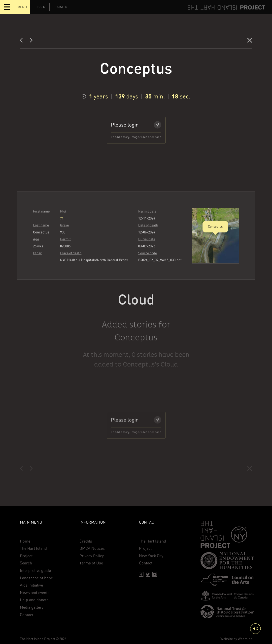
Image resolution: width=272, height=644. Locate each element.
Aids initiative (31, 585)
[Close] (250, 41)
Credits (86, 541)
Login (41, 7)
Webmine (245, 639)
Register (60, 7)
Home (25, 541)
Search (26, 563)
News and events (35, 593)
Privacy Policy (92, 556)
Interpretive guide (35, 571)
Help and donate (34, 600)
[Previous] (23, 41)
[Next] (31, 41)
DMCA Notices (92, 548)
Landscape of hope (36, 578)
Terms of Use (91, 563)
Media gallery (32, 607)
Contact (27, 615)
